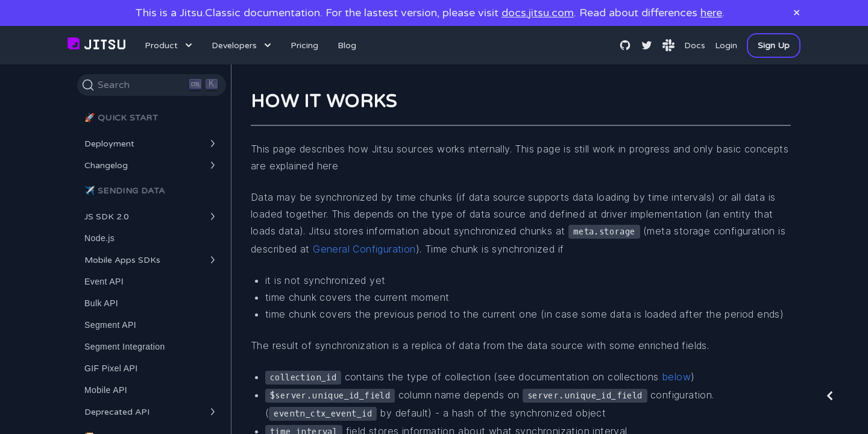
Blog (347, 46)
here (711, 13)
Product (170, 45)
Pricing (304, 46)
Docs (695, 46)
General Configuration (364, 249)
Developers (243, 45)
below (676, 377)
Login (726, 46)
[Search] (152, 85)
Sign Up (774, 46)
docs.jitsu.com (538, 13)
